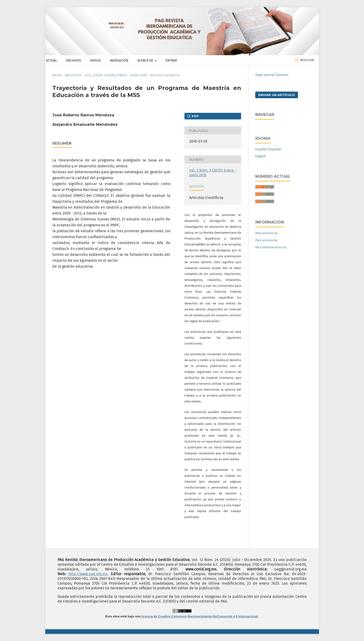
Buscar (307, 60)
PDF (195, 116)
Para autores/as (266, 240)
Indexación (119, 61)
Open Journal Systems (272, 75)
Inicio (57, 75)
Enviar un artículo (277, 95)
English (261, 156)
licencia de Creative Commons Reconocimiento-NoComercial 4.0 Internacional (200, 616)
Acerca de (146, 61)
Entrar (171, 61)
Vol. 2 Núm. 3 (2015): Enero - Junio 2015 (116, 75)
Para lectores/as (267, 233)
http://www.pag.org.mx (88, 574)
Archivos (74, 61)
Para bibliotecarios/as (271, 247)
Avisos (96, 61)
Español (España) (268, 149)
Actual (52, 61)
